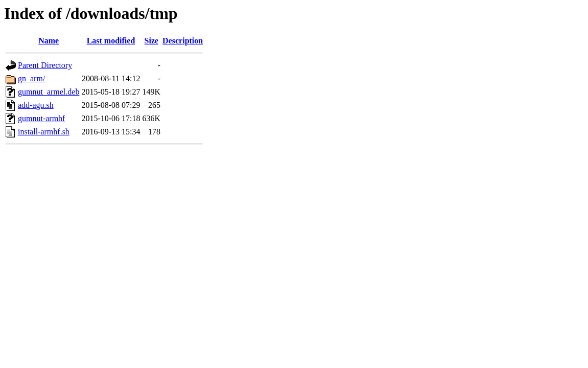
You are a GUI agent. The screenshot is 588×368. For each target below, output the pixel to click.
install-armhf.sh (44, 132)
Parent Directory (45, 65)
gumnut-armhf (41, 118)
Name (49, 41)
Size (152, 41)
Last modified (111, 41)
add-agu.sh (36, 105)
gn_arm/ (31, 78)
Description (183, 41)
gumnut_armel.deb (49, 92)
